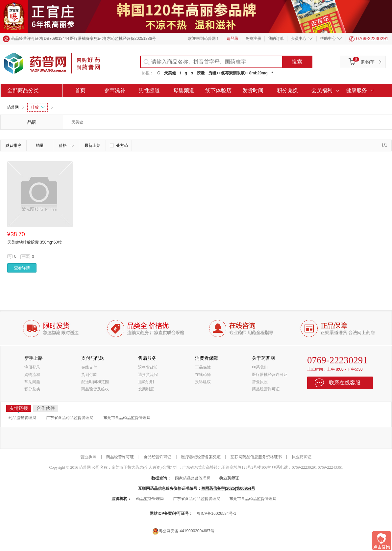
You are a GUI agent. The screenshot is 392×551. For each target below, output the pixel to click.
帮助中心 (328, 39)
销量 (40, 145)
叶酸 (38, 107)
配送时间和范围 (95, 382)
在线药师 (203, 375)
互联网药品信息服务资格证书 (256, 457)
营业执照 (260, 382)
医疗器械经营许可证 (270, 375)
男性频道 (149, 90)
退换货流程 (148, 375)
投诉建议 (203, 382)
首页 (80, 90)
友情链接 (19, 409)
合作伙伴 (46, 408)
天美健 (170, 73)
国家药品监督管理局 (193, 478)
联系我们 (260, 367)
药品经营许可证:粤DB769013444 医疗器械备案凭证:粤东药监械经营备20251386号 (84, 39)
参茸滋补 (115, 90)
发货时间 (253, 90)
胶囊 (201, 73)
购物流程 (32, 375)
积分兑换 (287, 90)
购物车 (368, 62)
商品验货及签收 (95, 389)
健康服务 (356, 90)
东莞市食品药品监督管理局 (127, 418)
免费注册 (253, 39)
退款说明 (146, 382)
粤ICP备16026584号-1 (216, 513)
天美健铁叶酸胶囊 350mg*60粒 (35, 242)
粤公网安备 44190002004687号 (183, 531)
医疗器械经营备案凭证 (201, 457)
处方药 (119, 145)
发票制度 (146, 389)
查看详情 (22, 268)
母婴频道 (184, 90)
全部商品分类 (23, 90)
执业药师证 (302, 457)
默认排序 (13, 145)
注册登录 (32, 367)
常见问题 (32, 382)
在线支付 (89, 367)
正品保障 (203, 367)
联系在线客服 (345, 383)
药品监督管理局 (22, 418)
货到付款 (89, 375)
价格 (67, 145)
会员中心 (299, 39)
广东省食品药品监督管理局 (70, 418)
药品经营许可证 (266, 389)
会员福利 (322, 90)
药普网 (13, 107)
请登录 (233, 39)
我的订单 (276, 39)
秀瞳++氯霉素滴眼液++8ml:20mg (238, 73)
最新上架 (92, 145)
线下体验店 (218, 90)
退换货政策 (148, 367)
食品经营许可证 (158, 457)
